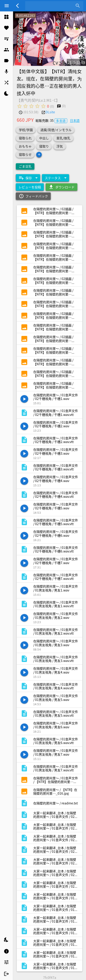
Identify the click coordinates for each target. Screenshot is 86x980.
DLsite (50, 112)
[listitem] (6, 17)
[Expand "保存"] (28, 178)
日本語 (75, 120)
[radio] (19, 106)
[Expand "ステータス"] (55, 178)
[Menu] (7, 6)
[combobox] (51, 6)
